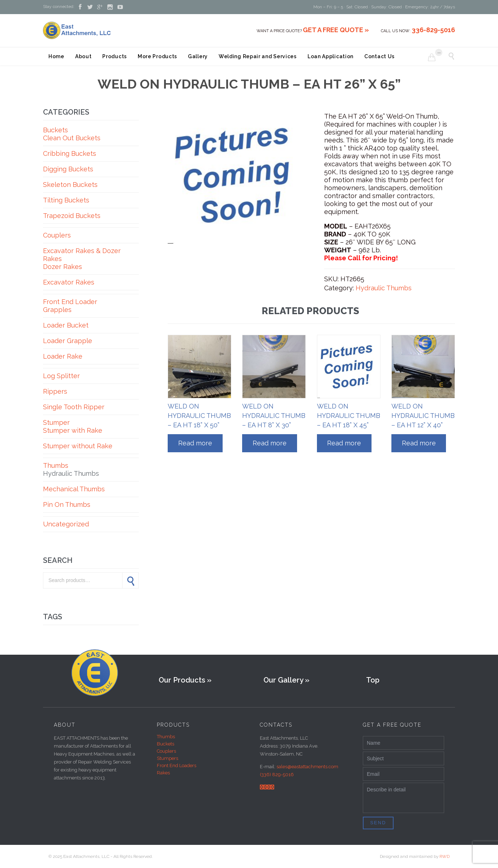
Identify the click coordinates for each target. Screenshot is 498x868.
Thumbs (56, 465)
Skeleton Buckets (70, 185)
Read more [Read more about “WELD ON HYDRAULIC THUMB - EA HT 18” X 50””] (195, 443)
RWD (445, 856)
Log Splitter (61, 376)
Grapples (57, 310)
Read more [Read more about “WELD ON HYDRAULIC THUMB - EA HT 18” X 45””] (344, 443)
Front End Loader (70, 302)
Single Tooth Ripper (74, 407)
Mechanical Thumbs (74, 489)
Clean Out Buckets (72, 138)
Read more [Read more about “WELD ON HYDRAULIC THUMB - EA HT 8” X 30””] (270, 443)
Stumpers (168, 758)
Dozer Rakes (63, 267)
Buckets (55, 130)
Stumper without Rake (78, 446)
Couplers (57, 235)
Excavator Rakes (69, 282)
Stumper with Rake (73, 430)
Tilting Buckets (66, 200)
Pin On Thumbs (67, 504)
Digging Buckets (68, 169)
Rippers (55, 391)
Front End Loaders (177, 766)
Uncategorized (66, 524)
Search (130, 580)
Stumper (56, 422)
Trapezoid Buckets (72, 216)
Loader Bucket (66, 325)
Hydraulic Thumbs (71, 473)
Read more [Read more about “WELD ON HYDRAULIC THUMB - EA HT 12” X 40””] (419, 443)
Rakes (163, 773)
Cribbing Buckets (70, 153)
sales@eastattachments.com (307, 767)
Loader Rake (63, 356)
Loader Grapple (68, 341)
